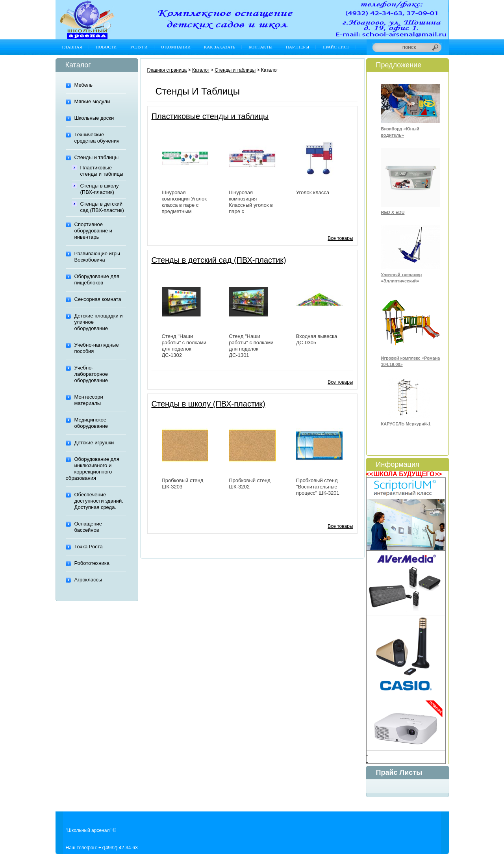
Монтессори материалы (89, 400)
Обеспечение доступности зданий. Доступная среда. (99, 501)
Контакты (260, 47)
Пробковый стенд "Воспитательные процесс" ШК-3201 (318, 487)
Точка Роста (89, 547)
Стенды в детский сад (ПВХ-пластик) (102, 207)
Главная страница (167, 70)
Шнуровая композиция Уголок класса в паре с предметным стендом (184, 205)
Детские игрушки (94, 443)
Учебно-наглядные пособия (97, 348)
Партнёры (297, 47)
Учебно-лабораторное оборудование (91, 374)
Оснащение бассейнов (88, 527)
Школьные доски (94, 118)
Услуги (139, 47)
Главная (72, 47)
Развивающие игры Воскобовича (97, 257)
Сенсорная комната (98, 299)
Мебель (84, 85)
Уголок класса (313, 192)
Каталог (201, 70)
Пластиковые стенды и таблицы (102, 171)
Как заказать (220, 47)
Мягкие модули (92, 101)
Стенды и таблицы (97, 157)
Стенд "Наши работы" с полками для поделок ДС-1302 (184, 346)
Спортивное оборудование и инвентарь (93, 231)
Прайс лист (336, 47)
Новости (106, 47)
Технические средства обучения (97, 138)
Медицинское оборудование (91, 423)
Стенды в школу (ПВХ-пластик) (100, 189)
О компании (176, 47)
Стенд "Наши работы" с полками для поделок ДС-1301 (251, 346)
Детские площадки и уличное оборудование (99, 322)
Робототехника (92, 563)
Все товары (340, 238)
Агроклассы (88, 580)
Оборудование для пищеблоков (97, 279)
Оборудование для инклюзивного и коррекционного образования (93, 469)
